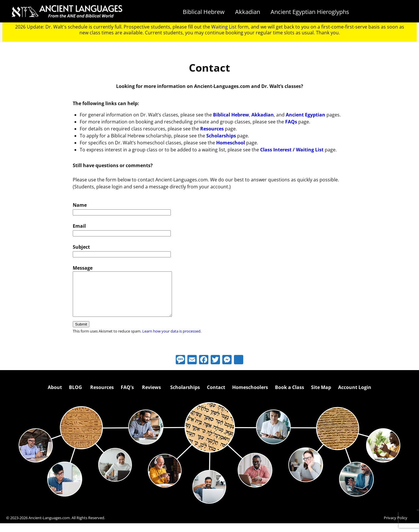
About (55, 396)
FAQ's (127, 396)
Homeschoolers (250, 396)
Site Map (321, 396)
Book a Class (290, 396)
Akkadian (248, 12)
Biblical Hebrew (204, 12)
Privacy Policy (396, 526)
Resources (102, 396)
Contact (216, 396)
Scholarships (185, 396)
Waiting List (224, 27)
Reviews (151, 396)
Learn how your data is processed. (172, 340)
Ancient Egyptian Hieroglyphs (310, 12)
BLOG (76, 396)
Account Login (355, 396)
